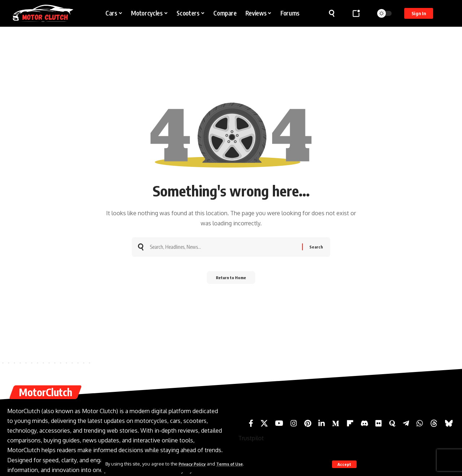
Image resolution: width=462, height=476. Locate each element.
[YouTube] (279, 423)
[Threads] (434, 423)
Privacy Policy (195, 464)
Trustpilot (251, 438)
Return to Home (231, 280)
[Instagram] (294, 423)
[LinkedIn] (322, 423)
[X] (264, 423)
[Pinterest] (308, 423)
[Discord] (365, 423)
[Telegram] (406, 423)
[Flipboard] (350, 423)
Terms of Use (236, 464)
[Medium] (336, 423)
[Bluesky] (449, 423)
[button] (344, 464)
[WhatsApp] (420, 423)
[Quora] (392, 423)
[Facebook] (251, 423)
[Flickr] (379, 423)
